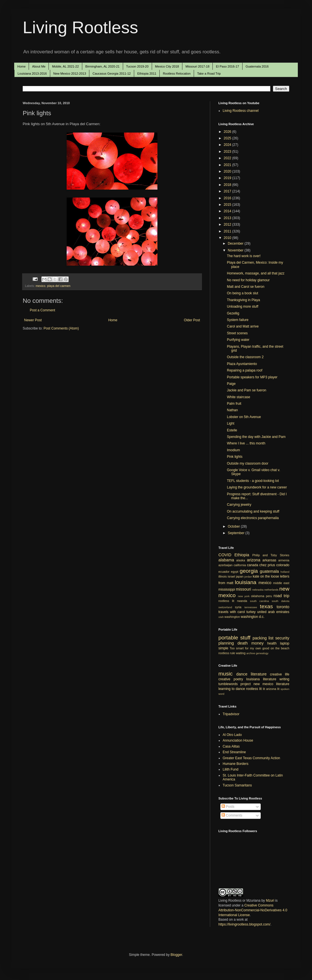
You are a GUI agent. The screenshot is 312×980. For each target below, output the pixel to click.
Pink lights (235, 457)
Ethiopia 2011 (147, 74)
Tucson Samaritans (237, 785)
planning (226, 643)
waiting (241, 653)
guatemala (269, 571)
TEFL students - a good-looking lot (253, 481)
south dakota (281, 601)
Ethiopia (242, 555)
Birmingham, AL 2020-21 (103, 66)
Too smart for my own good (249, 648)
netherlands (271, 590)
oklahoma (258, 596)
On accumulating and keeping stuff (253, 511)
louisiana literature (261, 679)
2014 (228, 211)
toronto (283, 607)
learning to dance (232, 689)
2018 (228, 185)
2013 (228, 218)
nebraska (258, 590)
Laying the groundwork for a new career (257, 487)
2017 (228, 191)
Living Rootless (80, 27)
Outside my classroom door (248, 463)
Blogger (176, 955)
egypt (235, 572)
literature (259, 674)
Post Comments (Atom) (61, 328)
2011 (228, 231)
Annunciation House (238, 740)
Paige (231, 384)
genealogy (262, 653)
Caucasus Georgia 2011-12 (112, 74)
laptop (285, 643)
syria (238, 607)
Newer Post (33, 320)
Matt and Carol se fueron (246, 287)
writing (284, 679)
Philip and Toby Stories (271, 555)
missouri (244, 589)
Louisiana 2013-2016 (32, 74)
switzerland (225, 607)
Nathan (232, 410)
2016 (228, 198)
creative (224, 679)
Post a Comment (42, 310)
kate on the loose (266, 576)
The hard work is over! (244, 256)
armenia (284, 560)
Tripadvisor (231, 714)
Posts (228, 807)
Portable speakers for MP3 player (252, 377)
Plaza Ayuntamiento (242, 364)
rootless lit (226, 601)
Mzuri (270, 901)
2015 (228, 205)
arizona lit (273, 689)
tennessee (251, 607)
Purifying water (238, 340)
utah (221, 617)
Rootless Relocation (177, 74)
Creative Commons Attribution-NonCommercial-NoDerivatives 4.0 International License (253, 910)
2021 (228, 165)
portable (228, 638)
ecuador (224, 572)
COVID (225, 555)
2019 (228, 178)
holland (285, 572)
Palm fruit (234, 404)
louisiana (246, 582)
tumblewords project (235, 684)
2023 (228, 152)
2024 (228, 145)
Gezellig (233, 313)
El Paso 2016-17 (227, 66)
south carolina (259, 601)
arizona (254, 560)
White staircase (239, 397)
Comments (232, 815)
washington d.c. (253, 617)
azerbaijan (225, 565)
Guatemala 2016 (257, 66)
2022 (228, 158)
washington (232, 617)
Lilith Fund (230, 769)
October (234, 526)
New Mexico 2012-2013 (70, 74)
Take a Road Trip (209, 74)
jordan (248, 577)
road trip (282, 596)
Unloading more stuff (243, 307)
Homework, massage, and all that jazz (256, 273)
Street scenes (237, 333)
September (237, 533)
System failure (238, 320)
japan (240, 576)
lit (264, 689)
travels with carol (232, 612)
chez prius (267, 565)
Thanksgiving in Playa (244, 300)
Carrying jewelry (239, 505)
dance (242, 674)
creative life (280, 674)
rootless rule (227, 653)
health (272, 643)
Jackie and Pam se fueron (247, 390)
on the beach (280, 648)
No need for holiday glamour (248, 280)
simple (223, 648)
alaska (241, 560)
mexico (41, 286)
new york (244, 596)
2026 (228, 132)
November (236, 250)
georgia (249, 571)
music (225, 674)
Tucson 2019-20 (137, 66)
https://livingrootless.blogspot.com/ (244, 924)
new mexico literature (271, 684)
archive (251, 653)
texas (266, 606)
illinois (223, 576)
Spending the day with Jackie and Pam (256, 437)
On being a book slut (243, 293)
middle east (281, 583)
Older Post (192, 320)
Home (21, 66)
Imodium (233, 450)
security (282, 638)
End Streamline (234, 752)
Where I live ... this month (246, 443)
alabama (226, 560)
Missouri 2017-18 (197, 66)
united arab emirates (273, 612)
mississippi (227, 589)
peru (269, 596)
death (243, 643)
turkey (251, 612)
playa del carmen (59, 286)
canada (253, 565)
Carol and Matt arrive (243, 326)
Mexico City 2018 (167, 66)
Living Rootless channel (241, 111)
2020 (228, 171)
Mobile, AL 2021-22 (65, 66)
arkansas (269, 560)
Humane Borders (236, 764)
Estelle (232, 430)
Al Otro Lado (232, 735)
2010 (228, 238)
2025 (228, 138)
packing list (263, 638)
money (257, 643)
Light (231, 423)
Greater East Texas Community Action (251, 758)
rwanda (242, 601)
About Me (39, 66)
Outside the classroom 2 (245, 357)
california (240, 565)
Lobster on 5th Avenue (244, 417)
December (236, 244)
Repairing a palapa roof (245, 370)
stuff (245, 638)
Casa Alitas (231, 746)
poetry (238, 679)
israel (231, 576)
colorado (283, 565)
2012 (228, 224)
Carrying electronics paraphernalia (253, 518)
